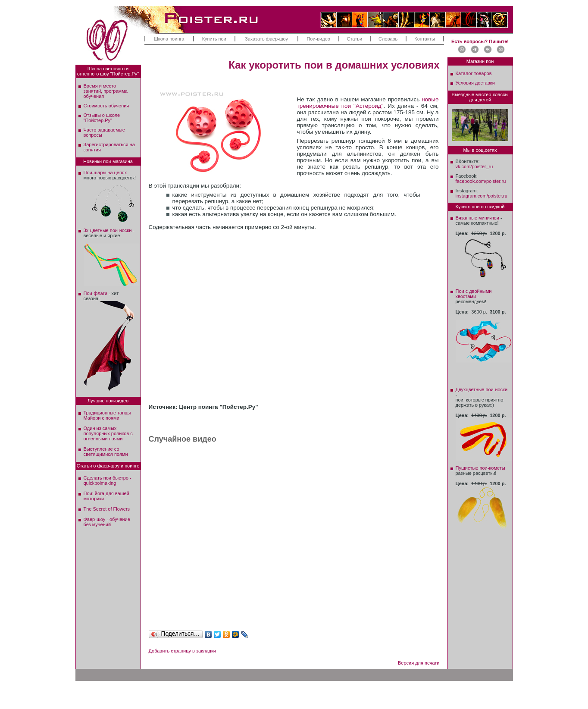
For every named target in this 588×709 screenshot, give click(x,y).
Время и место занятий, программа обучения (106, 91)
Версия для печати (419, 663)
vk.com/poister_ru (474, 166)
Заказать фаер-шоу (266, 39)
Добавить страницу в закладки (182, 651)
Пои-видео (318, 39)
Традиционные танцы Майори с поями (107, 415)
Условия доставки (475, 83)
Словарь (388, 39)
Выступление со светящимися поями (106, 452)
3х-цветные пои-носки (108, 230)
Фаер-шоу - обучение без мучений (107, 522)
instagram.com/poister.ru (482, 196)
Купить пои (214, 39)
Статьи (355, 39)
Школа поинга (169, 39)
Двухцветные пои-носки (482, 389)
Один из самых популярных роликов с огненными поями (108, 433)
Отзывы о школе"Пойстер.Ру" (102, 118)
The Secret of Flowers (107, 509)
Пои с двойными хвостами (474, 294)
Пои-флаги (95, 293)
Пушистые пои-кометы (480, 468)
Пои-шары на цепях (105, 173)
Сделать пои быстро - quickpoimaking (108, 480)
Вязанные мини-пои (477, 218)
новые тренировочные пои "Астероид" (368, 103)
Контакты (425, 39)
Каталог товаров (474, 73)
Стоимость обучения (106, 106)
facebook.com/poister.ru (481, 181)
